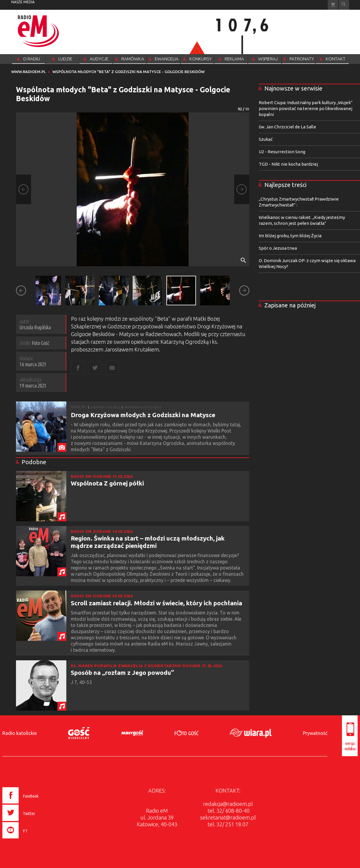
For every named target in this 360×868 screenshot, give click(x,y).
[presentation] (33, 839)
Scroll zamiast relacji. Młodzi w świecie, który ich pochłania (156, 603)
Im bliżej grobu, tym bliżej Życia (290, 236)
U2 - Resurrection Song (282, 152)
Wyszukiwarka (344, 5)
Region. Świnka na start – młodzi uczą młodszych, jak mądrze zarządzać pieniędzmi (148, 542)
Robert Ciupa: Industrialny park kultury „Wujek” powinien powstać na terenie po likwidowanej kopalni (306, 108)
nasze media (23, 2)
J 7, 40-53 (82, 682)
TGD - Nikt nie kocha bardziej (288, 164)
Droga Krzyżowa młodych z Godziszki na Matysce (143, 415)
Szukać (266, 139)
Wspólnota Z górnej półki (107, 483)
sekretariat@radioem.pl (228, 817)
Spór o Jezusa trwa (278, 248)
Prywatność (315, 733)
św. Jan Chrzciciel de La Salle (287, 127)
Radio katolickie (20, 733)
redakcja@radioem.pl (228, 804)
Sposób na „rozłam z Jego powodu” (122, 672)
